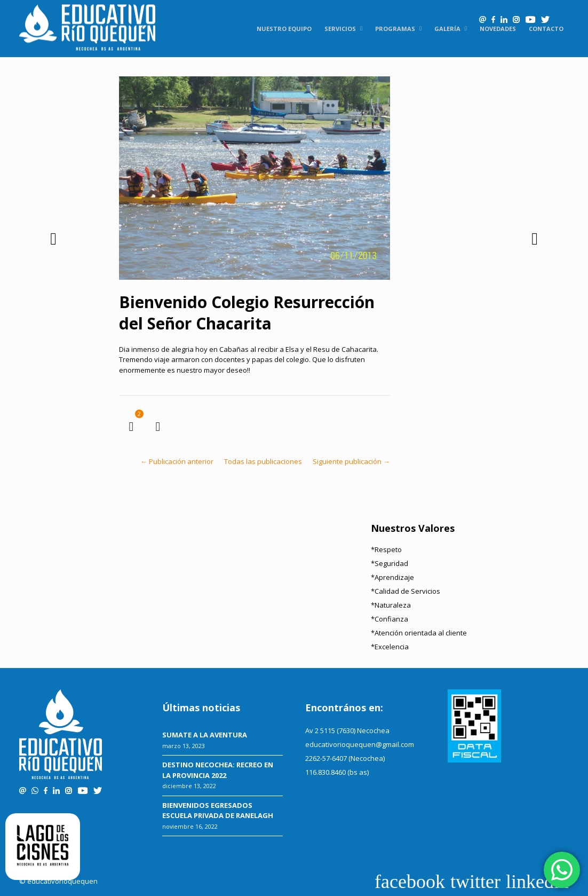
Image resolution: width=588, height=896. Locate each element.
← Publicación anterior (177, 461)
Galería (447, 29)
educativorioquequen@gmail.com (360, 744)
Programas (395, 29)
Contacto (546, 29)
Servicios (340, 29)
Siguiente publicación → (351, 461)
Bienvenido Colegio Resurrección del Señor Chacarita (247, 313)
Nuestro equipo (284, 29)
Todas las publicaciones (263, 461)
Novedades (498, 29)
